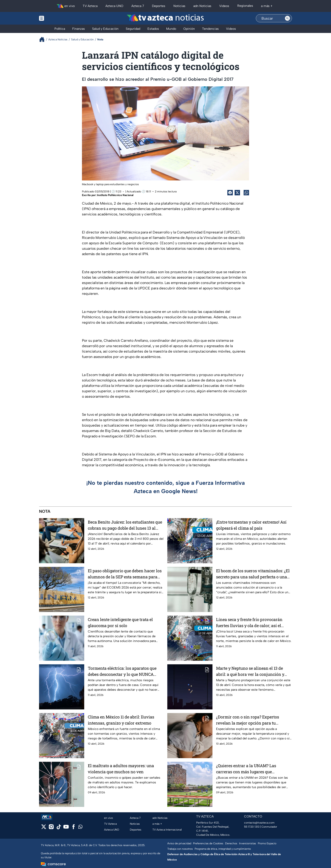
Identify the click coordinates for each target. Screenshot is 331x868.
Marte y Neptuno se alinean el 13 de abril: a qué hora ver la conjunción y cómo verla (250, 671)
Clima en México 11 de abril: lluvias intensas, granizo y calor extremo (121, 720)
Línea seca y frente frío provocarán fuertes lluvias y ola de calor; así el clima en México (249, 622)
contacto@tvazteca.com (259, 823)
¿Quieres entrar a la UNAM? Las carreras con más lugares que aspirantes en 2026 (246, 769)
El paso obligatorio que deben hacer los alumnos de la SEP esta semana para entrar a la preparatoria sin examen (125, 574)
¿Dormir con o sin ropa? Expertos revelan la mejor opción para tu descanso (248, 720)
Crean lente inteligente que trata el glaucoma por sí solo (120, 622)
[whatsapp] (80, 828)
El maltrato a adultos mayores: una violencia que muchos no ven (121, 769)
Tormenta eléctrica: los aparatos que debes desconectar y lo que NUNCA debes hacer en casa (122, 671)
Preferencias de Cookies (208, 843)
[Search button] (287, 18)
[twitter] (44, 828)
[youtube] (66, 828)
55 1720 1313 (252, 827)
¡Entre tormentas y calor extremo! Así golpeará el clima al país (251, 525)
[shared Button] (246, 193)
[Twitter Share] (237, 193)
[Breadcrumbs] (44, 39)
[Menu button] (57, 18)
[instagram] (51, 828)
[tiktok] (59, 828)
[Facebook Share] (230, 193)
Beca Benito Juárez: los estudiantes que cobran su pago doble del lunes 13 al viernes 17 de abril (125, 525)
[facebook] (73, 828)
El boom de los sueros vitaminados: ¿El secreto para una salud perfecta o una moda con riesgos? (253, 574)
